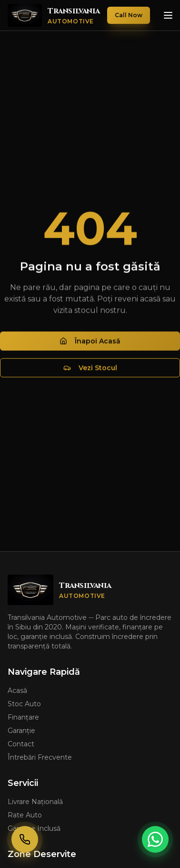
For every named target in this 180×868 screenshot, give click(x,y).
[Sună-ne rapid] (25, 839)
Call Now (129, 15)
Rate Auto (25, 815)
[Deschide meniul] (168, 15)
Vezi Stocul (90, 369)
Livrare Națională (35, 802)
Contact (21, 744)
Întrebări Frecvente (40, 757)
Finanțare (23, 717)
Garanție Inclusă (34, 828)
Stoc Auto (24, 704)
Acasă (17, 690)
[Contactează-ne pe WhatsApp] (155, 839)
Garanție (21, 731)
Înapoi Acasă (90, 342)
